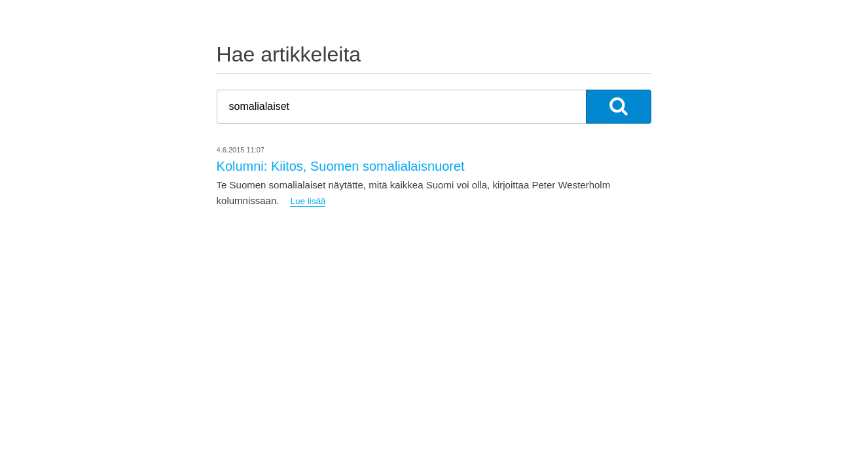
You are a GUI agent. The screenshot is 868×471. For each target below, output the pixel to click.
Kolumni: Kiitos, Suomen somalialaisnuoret (341, 166)
